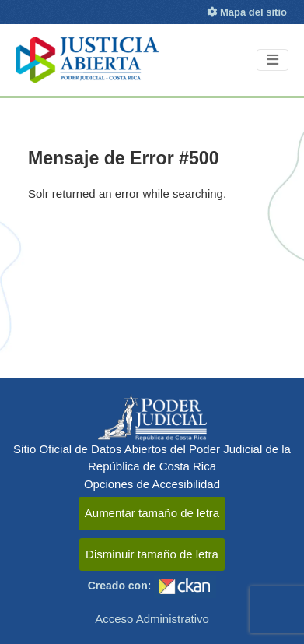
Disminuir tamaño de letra (152, 554)
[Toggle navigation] (273, 60)
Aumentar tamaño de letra (152, 513)
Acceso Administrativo (152, 619)
